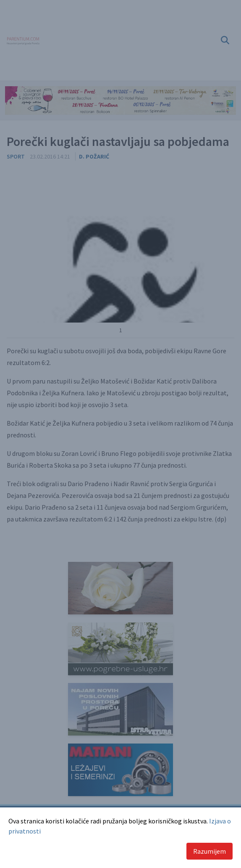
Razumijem (210, 851)
